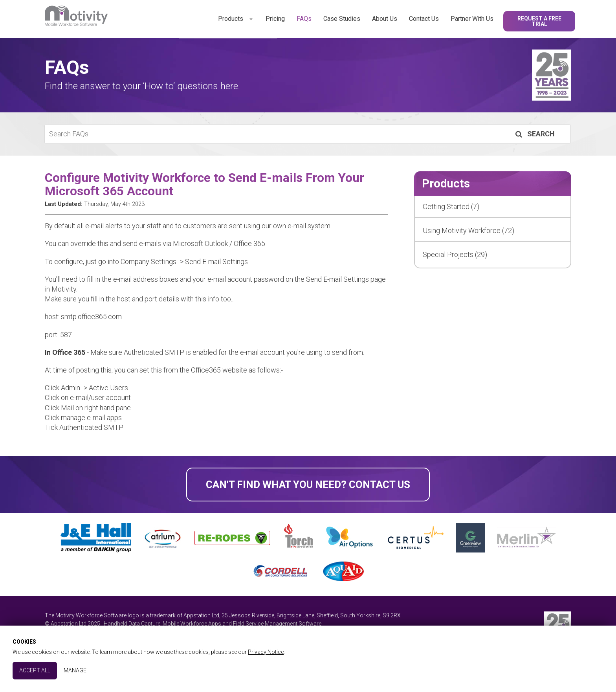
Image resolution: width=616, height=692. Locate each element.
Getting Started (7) (451, 206)
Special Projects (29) (455, 254)
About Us (385, 19)
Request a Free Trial (539, 21)
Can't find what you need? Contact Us (308, 485)
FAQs (304, 19)
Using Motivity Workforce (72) (468, 230)
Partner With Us (472, 19)
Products (231, 19)
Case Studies (342, 19)
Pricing (275, 19)
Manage (75, 670)
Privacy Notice (266, 652)
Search (534, 134)
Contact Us (424, 19)
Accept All (35, 670)
